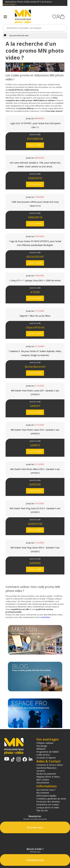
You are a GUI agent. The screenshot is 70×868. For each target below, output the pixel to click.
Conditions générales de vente (51, 799)
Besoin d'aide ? (10, 4)
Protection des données (48, 802)
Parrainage (42, 746)
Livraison (41, 771)
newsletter (45, 617)
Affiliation (41, 749)
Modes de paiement (46, 774)
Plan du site (42, 810)
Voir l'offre (35, 145)
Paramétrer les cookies (48, 804)
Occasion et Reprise (46, 758)
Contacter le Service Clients (50, 765)
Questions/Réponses (46, 768)
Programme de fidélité (48, 752)
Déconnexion (43, 782)
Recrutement (43, 793)
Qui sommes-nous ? (46, 790)
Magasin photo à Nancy (48, 777)
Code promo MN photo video (19, 36)
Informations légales (46, 796)
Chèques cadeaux (45, 743)
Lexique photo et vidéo (48, 807)
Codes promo (43, 755)
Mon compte (43, 780)
